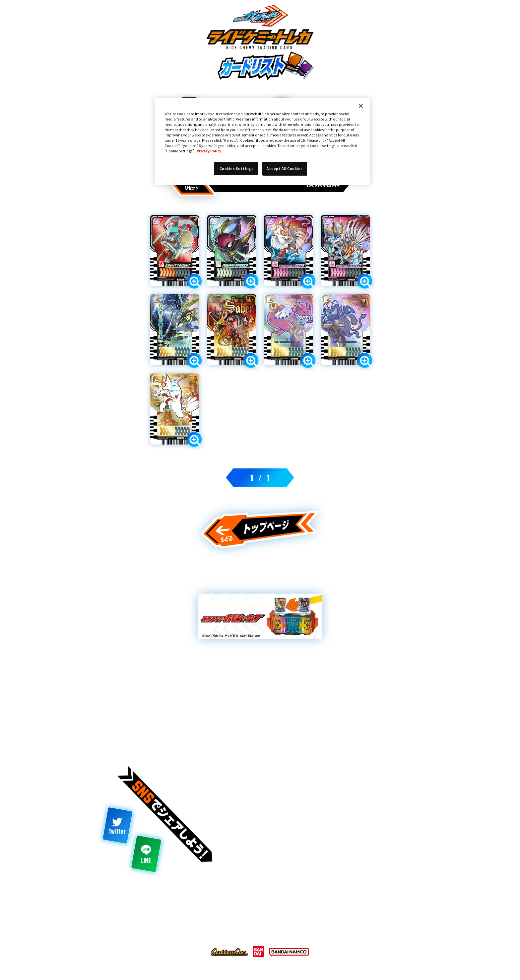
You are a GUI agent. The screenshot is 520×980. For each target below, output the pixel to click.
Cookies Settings (237, 168)
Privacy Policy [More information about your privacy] (209, 151)
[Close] (361, 106)
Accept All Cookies (285, 168)
